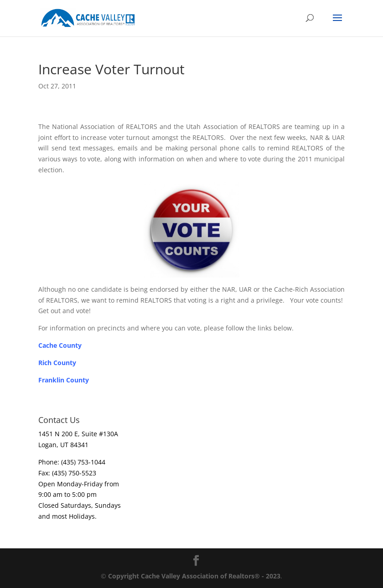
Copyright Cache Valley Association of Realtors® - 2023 (194, 576)
